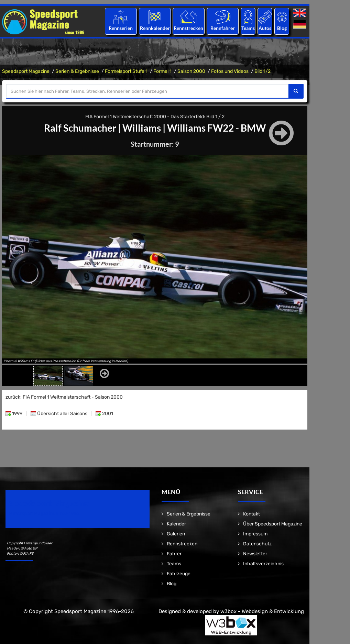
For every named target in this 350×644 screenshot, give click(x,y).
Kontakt (251, 514)
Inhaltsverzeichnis (263, 564)
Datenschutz (257, 544)
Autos (265, 28)
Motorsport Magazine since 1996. (45, 514)
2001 (104, 414)
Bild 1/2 (262, 71)
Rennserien (121, 28)
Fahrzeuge (179, 574)
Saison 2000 (191, 71)
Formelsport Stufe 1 (126, 71)
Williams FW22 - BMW (216, 128)
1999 (14, 414)
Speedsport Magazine (26, 71)
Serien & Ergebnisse (77, 71)
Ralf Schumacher (80, 128)
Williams (142, 128)
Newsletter (255, 554)
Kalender (176, 524)
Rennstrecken (189, 28)
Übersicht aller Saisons (59, 414)
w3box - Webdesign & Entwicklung (262, 611)
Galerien (176, 534)
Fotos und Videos (230, 71)
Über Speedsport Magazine (273, 524)
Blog (282, 28)
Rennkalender (155, 28)
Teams (248, 28)
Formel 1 (162, 71)
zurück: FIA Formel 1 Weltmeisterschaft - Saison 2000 (64, 397)
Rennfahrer (223, 28)
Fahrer (174, 554)
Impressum (255, 534)
